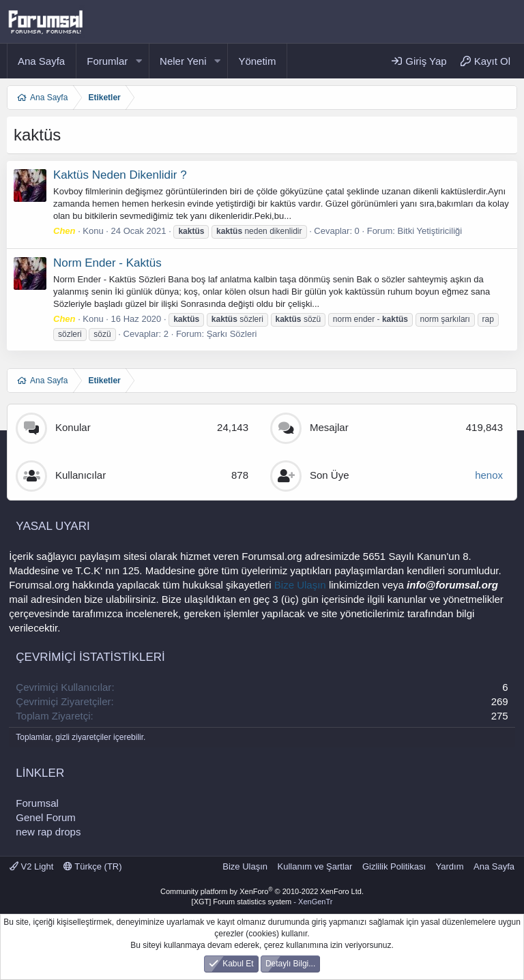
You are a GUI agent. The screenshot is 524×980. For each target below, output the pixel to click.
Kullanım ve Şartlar (315, 866)
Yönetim (257, 61)
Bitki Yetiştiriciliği (430, 231)
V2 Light (31, 866)
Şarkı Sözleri (232, 334)
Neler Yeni (183, 61)
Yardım (450, 866)
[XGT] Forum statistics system (262, 902)
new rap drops (48, 832)
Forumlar (107, 61)
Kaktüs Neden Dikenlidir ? (120, 175)
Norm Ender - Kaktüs (107, 263)
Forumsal (37, 803)
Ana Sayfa (41, 61)
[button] (139, 61)
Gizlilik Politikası (394, 866)
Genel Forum (46, 817)
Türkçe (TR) (93, 866)
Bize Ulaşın (300, 585)
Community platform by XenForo (262, 891)
